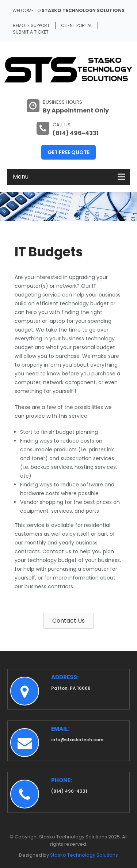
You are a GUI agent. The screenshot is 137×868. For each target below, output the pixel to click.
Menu (21, 177)
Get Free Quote (68, 152)
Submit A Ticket (31, 32)
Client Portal (77, 25)
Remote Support (31, 25)
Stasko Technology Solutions (84, 855)
